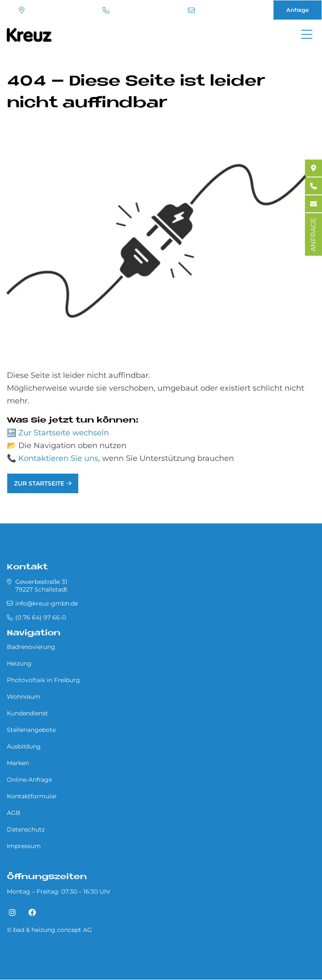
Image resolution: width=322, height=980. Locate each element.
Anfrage (298, 10)
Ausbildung (24, 746)
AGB (14, 813)
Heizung (19, 663)
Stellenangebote (31, 730)
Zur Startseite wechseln (64, 433)
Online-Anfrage (29, 780)
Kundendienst (27, 713)
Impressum (24, 846)
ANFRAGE (313, 234)
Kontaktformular (32, 796)
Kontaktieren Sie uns (58, 458)
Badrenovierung (31, 647)
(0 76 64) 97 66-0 (106, 10)
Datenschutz (26, 829)
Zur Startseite (39, 483)
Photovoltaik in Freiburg (43, 680)
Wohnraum (24, 697)
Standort (22, 10)
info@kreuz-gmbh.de (191, 10)
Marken (18, 763)
